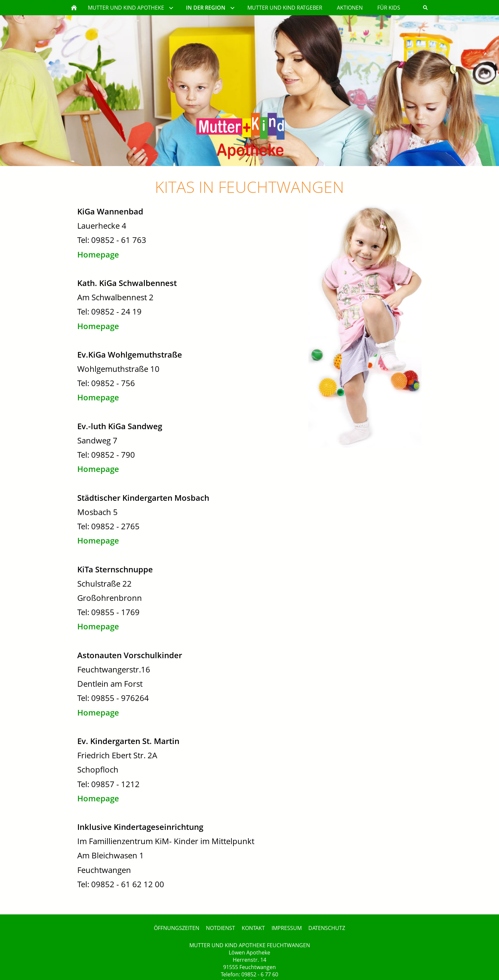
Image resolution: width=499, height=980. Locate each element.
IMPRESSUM (287, 928)
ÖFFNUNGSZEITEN (177, 928)
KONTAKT (253, 928)
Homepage (98, 254)
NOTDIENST (220, 928)
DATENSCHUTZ (327, 928)
